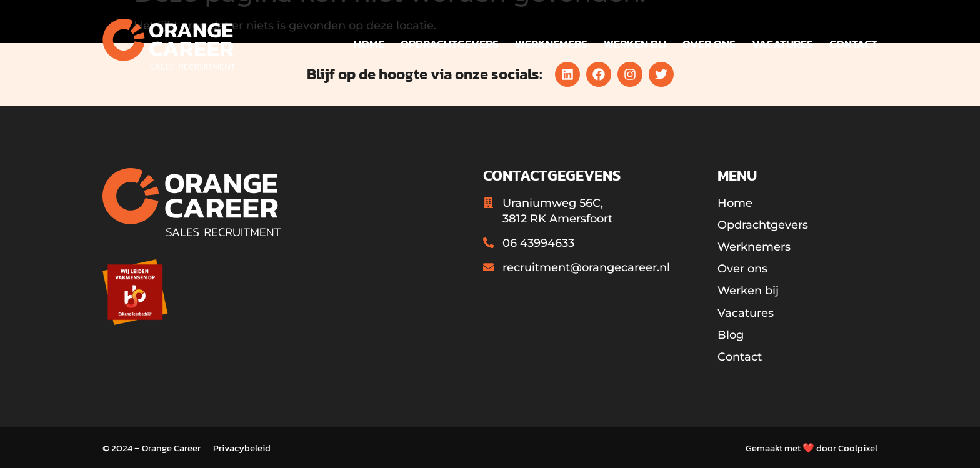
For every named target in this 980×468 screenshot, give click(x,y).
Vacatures (782, 44)
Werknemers (551, 44)
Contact (853, 44)
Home (369, 44)
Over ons (709, 44)
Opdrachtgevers (450, 44)
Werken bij (635, 44)
